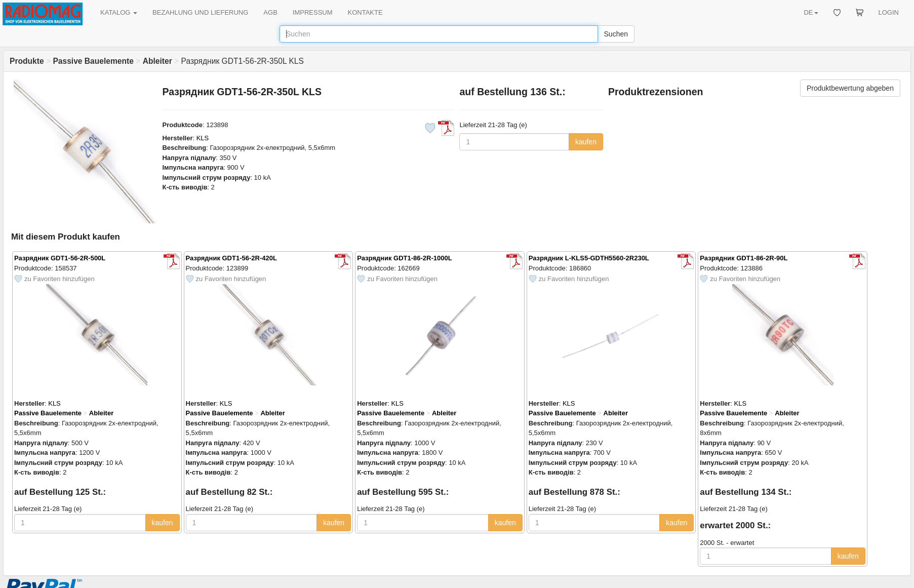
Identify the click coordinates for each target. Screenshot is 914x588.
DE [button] (811, 12)
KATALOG (119, 12)
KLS (203, 138)
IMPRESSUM (313, 12)
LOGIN (889, 12)
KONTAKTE (365, 12)
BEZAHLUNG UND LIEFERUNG (200, 12)
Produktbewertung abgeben (850, 88)
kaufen (586, 142)
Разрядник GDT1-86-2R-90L (744, 258)
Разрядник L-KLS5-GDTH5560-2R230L (589, 258)
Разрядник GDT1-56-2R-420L (231, 258)
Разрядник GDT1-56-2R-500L (60, 258)
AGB (270, 12)
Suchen (616, 34)
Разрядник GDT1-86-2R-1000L (405, 258)
